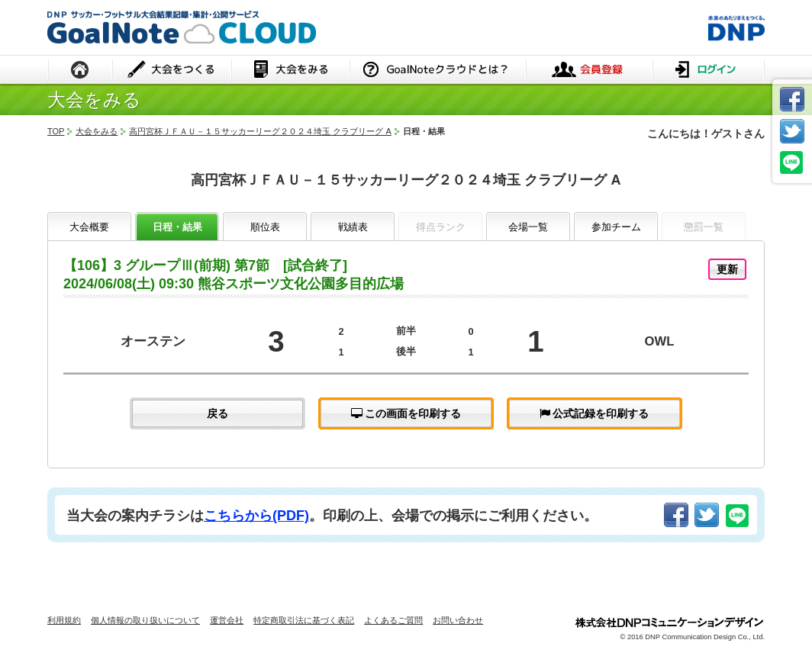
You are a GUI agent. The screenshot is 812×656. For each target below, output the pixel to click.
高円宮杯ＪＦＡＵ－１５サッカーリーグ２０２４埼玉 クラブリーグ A (260, 131)
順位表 (265, 227)
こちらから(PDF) (256, 516)
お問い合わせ (458, 620)
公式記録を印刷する (594, 413)
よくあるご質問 (393, 620)
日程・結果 (177, 227)
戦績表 (353, 227)
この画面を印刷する (406, 413)
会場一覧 (528, 227)
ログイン (709, 71)
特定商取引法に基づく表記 (304, 620)
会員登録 (589, 71)
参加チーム (616, 227)
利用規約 (64, 620)
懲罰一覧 (704, 227)
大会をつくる (172, 71)
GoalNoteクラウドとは (438, 71)
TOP (56, 131)
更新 (727, 269)
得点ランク (441, 227)
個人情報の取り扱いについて (145, 620)
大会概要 (89, 227)
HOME (80, 71)
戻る (217, 413)
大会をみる (290, 71)
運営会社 (227, 620)
